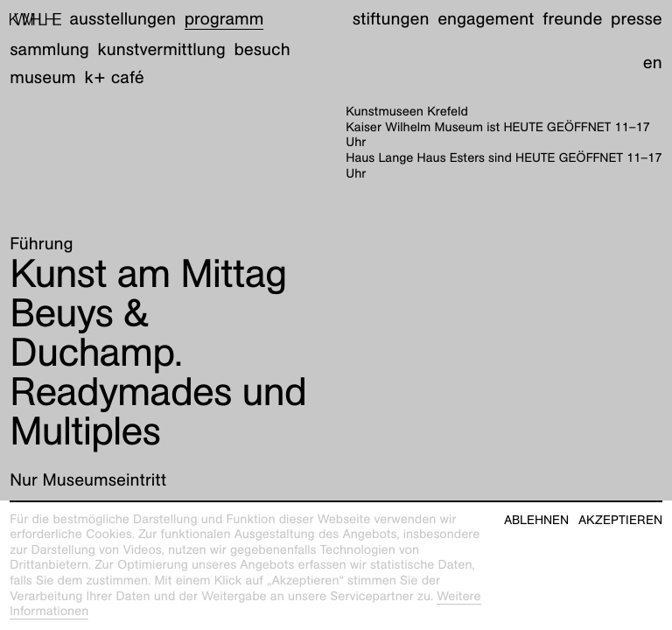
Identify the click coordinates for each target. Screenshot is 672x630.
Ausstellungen (123, 19)
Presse (637, 19)
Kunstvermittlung (162, 50)
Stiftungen (391, 19)
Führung (41, 244)
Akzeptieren (620, 520)
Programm (224, 19)
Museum (43, 78)
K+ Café (115, 78)
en (653, 63)
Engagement (486, 19)
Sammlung (49, 50)
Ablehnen (536, 520)
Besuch (262, 50)
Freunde (572, 19)
